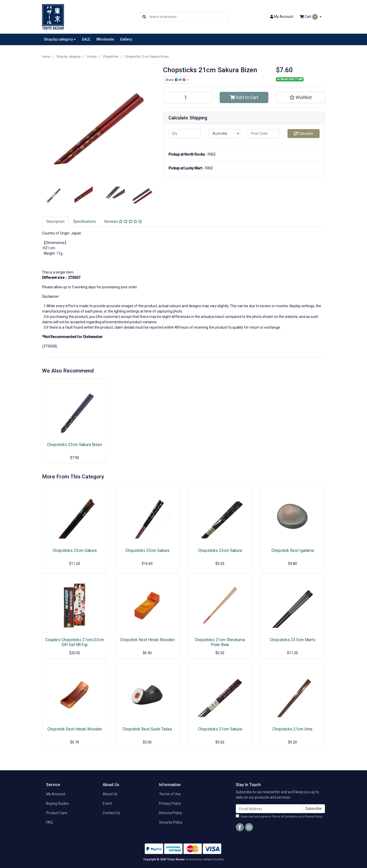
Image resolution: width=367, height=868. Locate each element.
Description (55, 221)
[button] (300, 97)
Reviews (123, 221)
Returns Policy (171, 813)
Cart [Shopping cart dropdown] (309, 17)
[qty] (185, 134)
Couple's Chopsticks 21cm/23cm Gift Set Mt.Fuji (75, 642)
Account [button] (282, 17)
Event (107, 803)
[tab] (55, 222)
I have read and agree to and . (279, 816)
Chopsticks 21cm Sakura (220, 729)
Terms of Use (170, 794)
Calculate (304, 133)
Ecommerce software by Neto (205, 859)
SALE (86, 39)
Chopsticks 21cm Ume (292, 729)
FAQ (49, 822)
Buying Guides (57, 803)
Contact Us (112, 813)
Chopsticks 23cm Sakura (75, 550)
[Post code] (264, 134)
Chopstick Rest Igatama (293, 550)
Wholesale (105, 39)
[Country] (224, 134)
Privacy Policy (170, 803)
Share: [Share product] (176, 80)
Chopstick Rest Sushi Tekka (147, 729)
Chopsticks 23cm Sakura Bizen (75, 445)
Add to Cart (244, 97)
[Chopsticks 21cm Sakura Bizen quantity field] (188, 98)
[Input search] (188, 17)
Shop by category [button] (58, 39)
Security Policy (171, 822)
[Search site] (144, 17)
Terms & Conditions (285, 817)
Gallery (126, 39)
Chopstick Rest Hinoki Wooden (147, 640)
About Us (110, 794)
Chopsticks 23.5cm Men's (293, 640)
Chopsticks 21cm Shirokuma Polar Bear (220, 642)
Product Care (57, 813)
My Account (56, 794)
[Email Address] (269, 809)
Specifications (84, 221)
